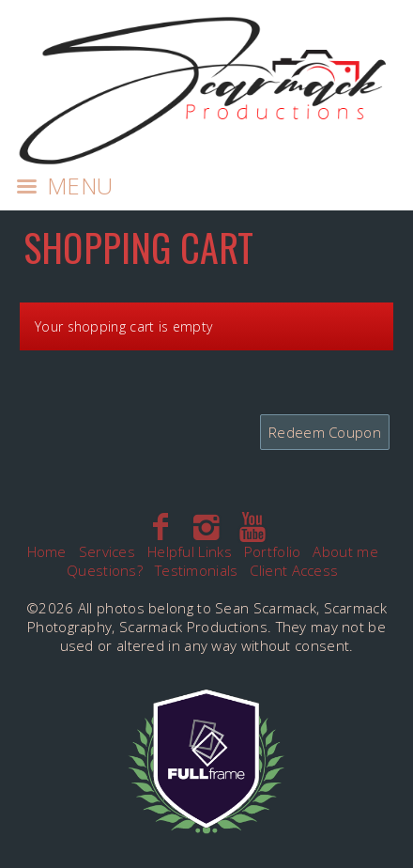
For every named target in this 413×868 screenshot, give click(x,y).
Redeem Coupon (325, 432)
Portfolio (273, 551)
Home (47, 551)
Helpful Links (190, 551)
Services (107, 551)
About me (345, 551)
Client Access (294, 570)
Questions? (105, 570)
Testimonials (197, 570)
